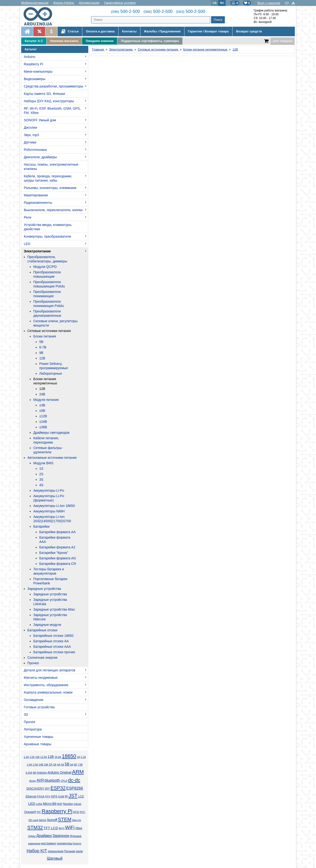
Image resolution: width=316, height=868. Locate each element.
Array (33, 781)
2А (51, 765)
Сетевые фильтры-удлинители (48, 450)
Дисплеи (30, 128)
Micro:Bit (50, 804)
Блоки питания (45, 336)
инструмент (49, 843)
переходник (56, 851)
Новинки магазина (64, 41)
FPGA (41, 797)
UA (215, 3)
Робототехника (35, 150)
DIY (47, 789)
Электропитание (37, 251)
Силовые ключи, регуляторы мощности (55, 323)
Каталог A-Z (34, 41)
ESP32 (58, 788)
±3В (42, 405)
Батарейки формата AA (57, 532)
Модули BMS (43, 463)
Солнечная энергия (42, 658)
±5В (42, 411)
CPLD (64, 781)
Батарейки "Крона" (54, 553)
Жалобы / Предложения (162, 31)
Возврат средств (249, 31)
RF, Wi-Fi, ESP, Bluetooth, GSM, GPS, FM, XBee (52, 111)
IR (66, 797)
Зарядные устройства (44, 589)
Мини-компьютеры (38, 71)
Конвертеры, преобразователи (47, 236)
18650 (69, 756)
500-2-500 (125, 11)
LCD (81, 797)
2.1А (83, 757)
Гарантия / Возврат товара (208, 31)
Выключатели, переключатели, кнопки (53, 210)
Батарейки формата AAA (55, 540)
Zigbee (32, 836)
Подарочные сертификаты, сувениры (150, 41)
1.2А (26, 757)
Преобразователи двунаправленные (47, 313)
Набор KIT (37, 851)
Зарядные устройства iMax (54, 609)
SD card (33, 820)
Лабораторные (51, 373)
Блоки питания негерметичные (45, 381)
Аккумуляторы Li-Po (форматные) (49, 498)
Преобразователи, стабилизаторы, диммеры (47, 259)
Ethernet (31, 797)
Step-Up (77, 820)
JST (73, 796)
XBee (79, 828)
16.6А (58, 757)
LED (27, 244)
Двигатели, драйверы (40, 157)
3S (41, 480)
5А (62, 765)
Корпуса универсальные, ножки (48, 692)
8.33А (29, 773)
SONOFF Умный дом (40, 120)
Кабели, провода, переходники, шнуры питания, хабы (48, 178)
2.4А (29, 765)
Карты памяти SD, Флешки (44, 94)
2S (41, 474)
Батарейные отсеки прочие (54, 652)
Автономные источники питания (52, 458)
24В (42, 394)
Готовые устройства (39, 707)
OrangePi (30, 812)
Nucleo (68, 804)
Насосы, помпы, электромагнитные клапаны (51, 167)
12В (42, 358)
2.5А (35, 765)
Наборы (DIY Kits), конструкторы (49, 101)
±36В (43, 427)
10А (37, 757)
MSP (60, 804)
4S (41, 485)
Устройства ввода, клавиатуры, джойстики (48, 227)
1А (78, 757)
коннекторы (65, 843)
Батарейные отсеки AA (51, 641)
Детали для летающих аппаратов (49, 670)
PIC (39, 812)
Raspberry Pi (33, 64)
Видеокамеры (35, 79)
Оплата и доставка (100, 31)
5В (41, 342)
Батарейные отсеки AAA (52, 647)
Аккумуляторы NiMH (49, 511)
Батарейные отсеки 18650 (53, 636)
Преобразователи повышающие (47, 274)
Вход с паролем (269, 3)
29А (46, 765)
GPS (54, 797)
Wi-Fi (62, 828)
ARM (78, 772)
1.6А (32, 757)
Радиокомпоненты (38, 203)
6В (75, 765)
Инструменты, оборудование (46, 685)
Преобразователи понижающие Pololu (49, 304)
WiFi (70, 827)
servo (42, 820)
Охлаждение (34, 700)
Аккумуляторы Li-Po (49, 490)
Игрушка (76, 836)
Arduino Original (59, 772)
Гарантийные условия (120, 3)
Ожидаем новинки (100, 41)
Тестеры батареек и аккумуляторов (49, 571)
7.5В (80, 765)
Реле (28, 217)
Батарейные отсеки (42, 630)
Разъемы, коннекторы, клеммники (50, 188)
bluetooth (52, 780)
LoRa (39, 804)
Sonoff (52, 820)
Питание (70, 851)
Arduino (30, 57)
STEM (65, 819)
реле (79, 851)
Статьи (70, 31)
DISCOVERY (35, 789)
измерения (34, 844)
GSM (61, 797)
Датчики (30, 142)
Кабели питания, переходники (46, 440)
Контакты (129, 31)
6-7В (43, 347)
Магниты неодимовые (41, 678)
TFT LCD (51, 828)
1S (41, 469)
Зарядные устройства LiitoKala (50, 602)
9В (41, 353)
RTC (83, 812)
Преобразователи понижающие (47, 294)
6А (72, 765)
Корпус (77, 843)
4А (59, 765)
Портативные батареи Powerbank (50, 581)
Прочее (33, 663)
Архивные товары (38, 744)
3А (55, 765)
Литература (33, 729)
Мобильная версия (35, 3)
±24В (43, 422)
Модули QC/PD (45, 267)
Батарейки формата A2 (57, 547)
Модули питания (46, 400)
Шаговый (55, 858)
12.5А (44, 757)
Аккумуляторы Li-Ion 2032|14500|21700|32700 (52, 519)
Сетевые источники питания (49, 331)
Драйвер (44, 836)
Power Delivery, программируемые (54, 366)
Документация (89, 3)
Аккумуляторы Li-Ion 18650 (54, 506)
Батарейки (41, 526)
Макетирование (36, 195)
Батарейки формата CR (58, 564)
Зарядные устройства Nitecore (50, 617)
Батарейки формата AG (58, 558)
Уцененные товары (39, 737)
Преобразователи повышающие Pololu (49, 284)
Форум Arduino (64, 3)
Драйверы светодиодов (51, 433)
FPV (48, 797)
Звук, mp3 (31, 135)
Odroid (77, 804)
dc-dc (74, 780)
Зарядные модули (47, 625)
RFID (76, 812)
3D (26, 715)
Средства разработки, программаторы (53, 86)
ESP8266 (75, 788)
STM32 (35, 827)
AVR (40, 780)
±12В (43, 416)
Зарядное (61, 836)
